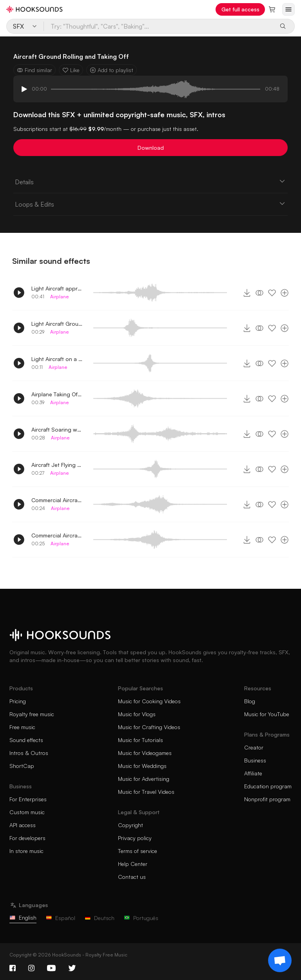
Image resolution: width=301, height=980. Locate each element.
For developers (27, 838)
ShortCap (22, 766)
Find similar (34, 70)
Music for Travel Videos (146, 792)
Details (150, 181)
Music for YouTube (267, 714)
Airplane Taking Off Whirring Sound (57, 394)
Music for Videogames (145, 753)
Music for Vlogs (137, 714)
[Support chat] (280, 960)
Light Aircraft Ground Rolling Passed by (57, 324)
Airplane (60, 297)
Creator (254, 747)
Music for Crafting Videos (149, 727)
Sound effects (26, 740)
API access (23, 825)
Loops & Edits (150, 204)
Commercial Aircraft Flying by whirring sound (57, 500)
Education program (268, 786)
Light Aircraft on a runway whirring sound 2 (57, 359)
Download (151, 148)
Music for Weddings (142, 766)
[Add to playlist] (285, 293)
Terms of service (138, 851)
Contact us (132, 877)
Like (71, 70)
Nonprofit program (267, 799)
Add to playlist (112, 70)
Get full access (240, 9)
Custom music (27, 812)
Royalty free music (32, 714)
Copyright (131, 825)
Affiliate (253, 773)
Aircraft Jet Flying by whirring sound (57, 465)
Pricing (18, 701)
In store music (26, 851)
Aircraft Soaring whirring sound (57, 429)
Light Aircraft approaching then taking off (57, 288)
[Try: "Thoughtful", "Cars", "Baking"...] (159, 26)
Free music (22, 727)
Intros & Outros (29, 753)
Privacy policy (135, 838)
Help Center (133, 864)
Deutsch (100, 918)
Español (61, 918)
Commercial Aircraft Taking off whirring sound (57, 535)
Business (255, 760)
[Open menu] (288, 9)
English (23, 917)
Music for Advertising (144, 779)
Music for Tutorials (141, 740)
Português (141, 918)
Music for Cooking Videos (149, 701)
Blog (250, 701)
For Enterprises (28, 799)
